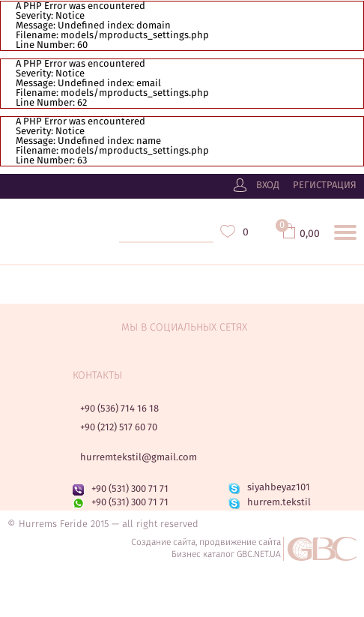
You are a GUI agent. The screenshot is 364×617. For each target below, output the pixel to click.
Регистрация (325, 186)
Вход (268, 186)
